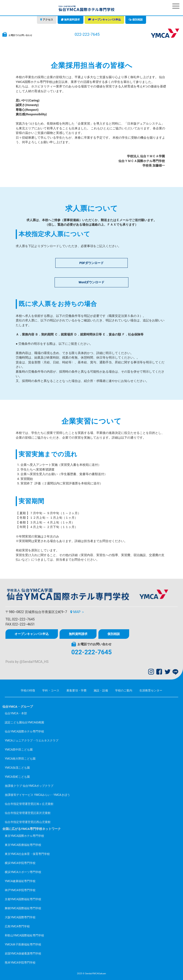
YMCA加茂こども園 (17, 768)
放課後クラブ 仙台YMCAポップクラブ (29, 786)
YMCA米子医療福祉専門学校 (23, 944)
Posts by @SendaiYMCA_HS (27, 662)
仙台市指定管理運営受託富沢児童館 (28, 813)
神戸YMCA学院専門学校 (20, 890)
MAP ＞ (79, 612)
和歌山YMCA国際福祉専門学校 (24, 935)
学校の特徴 (28, 691)
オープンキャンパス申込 (106, 20)
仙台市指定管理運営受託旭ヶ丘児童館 (29, 804)
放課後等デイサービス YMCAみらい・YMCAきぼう (37, 795)
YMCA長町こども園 (17, 777)
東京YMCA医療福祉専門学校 (23, 845)
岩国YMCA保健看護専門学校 (23, 954)
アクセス (48, 20)
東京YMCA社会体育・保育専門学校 (27, 854)
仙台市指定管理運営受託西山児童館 (28, 822)
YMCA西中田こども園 (19, 750)
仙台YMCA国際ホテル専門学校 (24, 731)
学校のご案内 (124, 691)
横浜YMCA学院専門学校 (20, 863)
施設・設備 (101, 691)
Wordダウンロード (91, 282)
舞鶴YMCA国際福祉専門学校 (23, 908)
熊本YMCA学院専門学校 (20, 963)
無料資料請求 (72, 20)
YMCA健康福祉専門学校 (20, 881)
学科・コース (51, 691)
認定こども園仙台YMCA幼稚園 (24, 722)
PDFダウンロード (91, 263)
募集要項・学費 (76, 691)
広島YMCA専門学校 (17, 926)
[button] (176, 6)
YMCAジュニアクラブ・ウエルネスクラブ (32, 741)
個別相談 (137, 20)
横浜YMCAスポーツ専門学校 (23, 872)
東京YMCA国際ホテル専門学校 (24, 836)
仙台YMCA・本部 (16, 713)
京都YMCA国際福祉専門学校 (23, 899)
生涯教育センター (151, 691)
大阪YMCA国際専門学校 (20, 917)
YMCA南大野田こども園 (20, 759)
